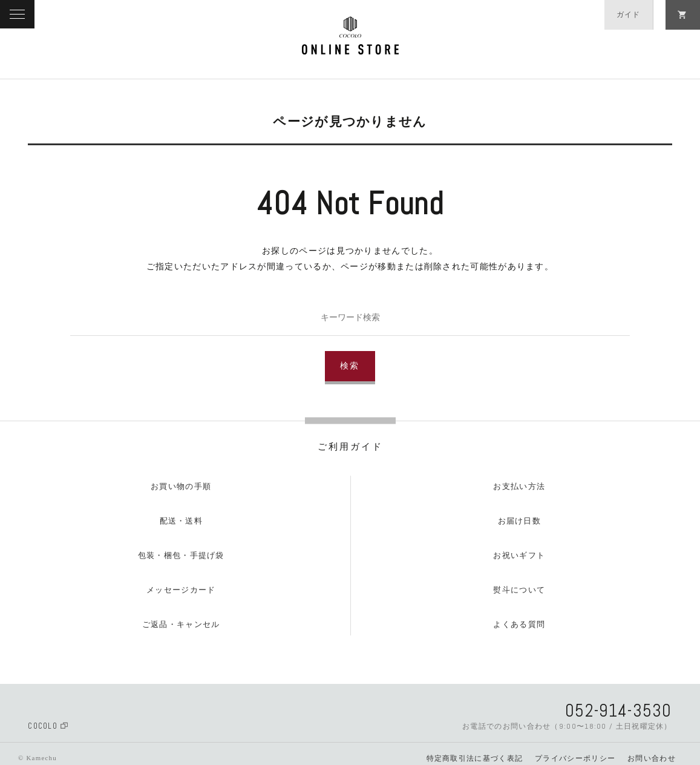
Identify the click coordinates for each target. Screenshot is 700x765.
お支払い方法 (519, 486)
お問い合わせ (652, 758)
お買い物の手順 (181, 486)
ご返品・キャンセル (181, 624)
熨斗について (519, 590)
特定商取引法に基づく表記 (475, 758)
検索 (350, 366)
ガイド (629, 15)
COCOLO (48, 726)
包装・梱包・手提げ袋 (181, 555)
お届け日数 (520, 521)
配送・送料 (182, 521)
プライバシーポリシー (575, 758)
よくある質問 (519, 624)
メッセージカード (181, 590)
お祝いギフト (519, 555)
